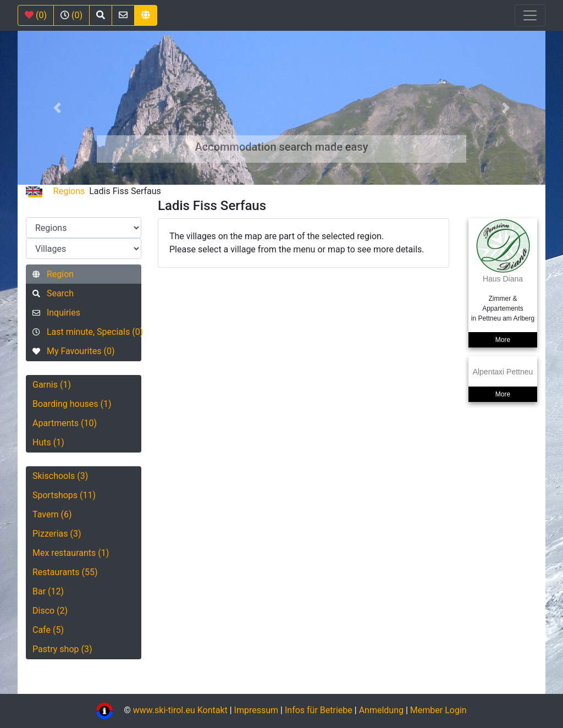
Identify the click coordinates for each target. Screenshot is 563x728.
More (503, 340)
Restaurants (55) (65, 572)
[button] (57, 108)
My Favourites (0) (73, 351)
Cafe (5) (48, 630)
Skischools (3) (60, 476)
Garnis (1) (52, 385)
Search (53, 293)
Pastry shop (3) (62, 649)
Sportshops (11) (64, 495)
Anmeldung (381, 710)
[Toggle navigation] (530, 15)
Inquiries (56, 313)
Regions (69, 191)
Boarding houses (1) (72, 404)
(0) (36, 15)
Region (53, 274)
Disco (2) (50, 611)
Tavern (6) (52, 514)
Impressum (256, 710)
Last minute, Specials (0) (87, 332)
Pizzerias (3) (57, 534)
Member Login (438, 710)
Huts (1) (48, 442)
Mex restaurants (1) (71, 553)
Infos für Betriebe (319, 710)
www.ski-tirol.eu (164, 710)
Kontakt (214, 710)
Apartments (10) (65, 423)
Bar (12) (48, 591)
